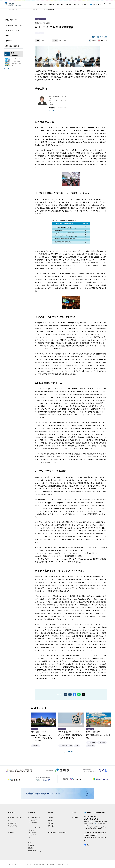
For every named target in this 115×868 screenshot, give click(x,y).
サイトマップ (69, 865)
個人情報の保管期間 (39, 865)
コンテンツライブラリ (23, 10)
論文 (31, 837)
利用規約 (62, 865)
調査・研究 (60, 4)
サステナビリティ (13, 826)
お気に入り (104, 41)
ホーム (4, 10)
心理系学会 (35, 746)
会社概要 (50, 823)
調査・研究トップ (12, 20)
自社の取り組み (13, 823)
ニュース (76, 4)
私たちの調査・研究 (34, 817)
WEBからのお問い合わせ (96, 813)
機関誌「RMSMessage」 (35, 851)
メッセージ (11, 820)
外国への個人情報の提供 (51, 865)
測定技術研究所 (33, 822)
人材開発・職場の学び (96, 37)
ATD (106, 37)
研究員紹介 (31, 845)
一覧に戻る (70, 751)
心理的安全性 (91, 743)
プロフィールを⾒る (55, 111)
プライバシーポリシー (14, 865)
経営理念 (50, 820)
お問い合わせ (97, 4)
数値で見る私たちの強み (15, 817)
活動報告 (31, 848)
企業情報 (68, 4)
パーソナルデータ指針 (27, 865)
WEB (96, 823)
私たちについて (41, 4)
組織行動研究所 (33, 820)
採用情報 (84, 4)
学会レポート (36, 10)
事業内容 (51, 4)
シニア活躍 (102, 743)
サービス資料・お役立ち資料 (57, 833)
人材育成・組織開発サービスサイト (57, 793)
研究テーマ (31, 842)
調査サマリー (33, 830)
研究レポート (33, 832)
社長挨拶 (50, 817)
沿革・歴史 (51, 826)
